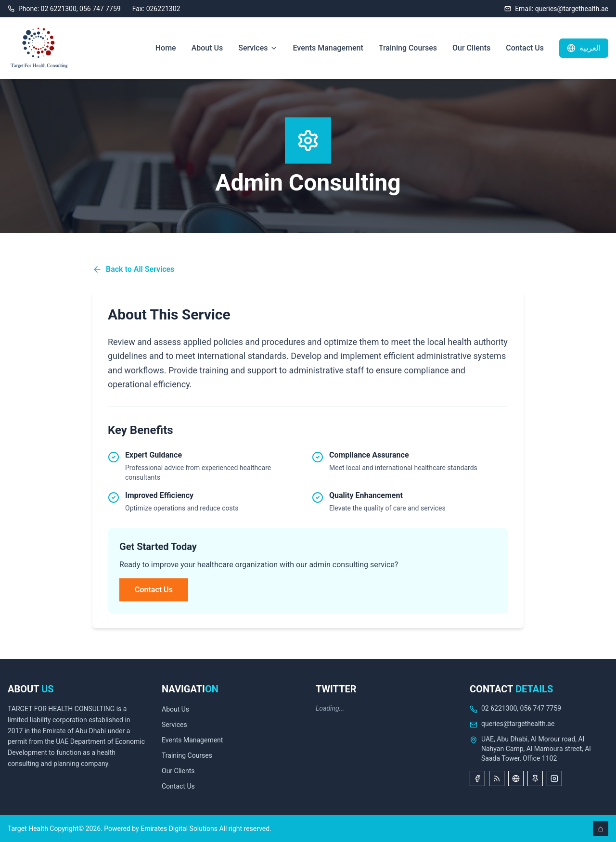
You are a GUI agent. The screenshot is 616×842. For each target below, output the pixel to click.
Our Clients (471, 48)
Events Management (328, 48)
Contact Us (525, 48)
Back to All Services (133, 269)
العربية (584, 48)
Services (258, 48)
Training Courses (408, 48)
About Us (207, 48)
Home (166, 48)
